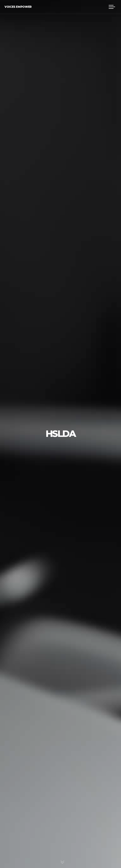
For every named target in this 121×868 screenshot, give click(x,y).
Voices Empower (18, 7)
